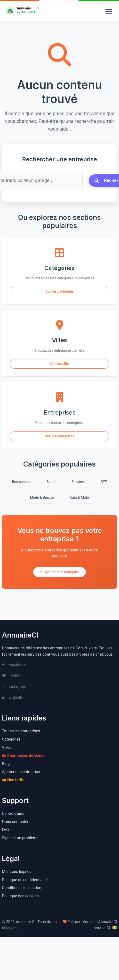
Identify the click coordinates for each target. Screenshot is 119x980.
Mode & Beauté (42, 498)
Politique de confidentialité (25, 880)
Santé (51, 482)
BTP (104, 482)
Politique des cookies (20, 896)
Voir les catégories (59, 291)
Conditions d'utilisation (22, 888)
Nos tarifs (13, 780)
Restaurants (21, 482)
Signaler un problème (20, 838)
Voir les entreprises (59, 436)
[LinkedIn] (59, 698)
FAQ (5, 830)
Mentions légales (17, 872)
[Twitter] (59, 676)
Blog (6, 764)
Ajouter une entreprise (21, 772)
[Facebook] (59, 665)
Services (78, 482)
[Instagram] (59, 687)
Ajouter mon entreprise (59, 572)
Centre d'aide (13, 813)
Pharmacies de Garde (23, 755)
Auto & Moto (79, 498)
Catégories (11, 739)
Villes (7, 747)
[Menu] (109, 11)
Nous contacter (15, 822)
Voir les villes (59, 364)
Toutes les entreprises (21, 731)
